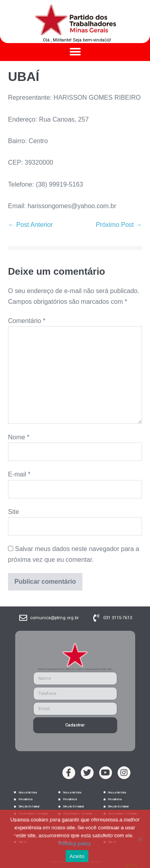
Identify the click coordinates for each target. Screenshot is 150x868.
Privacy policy (75, 843)
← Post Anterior (30, 225)
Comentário (27, 321)
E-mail (19, 474)
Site (14, 512)
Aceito (77, 856)
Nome (19, 437)
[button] (75, 52)
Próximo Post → (119, 225)
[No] (140, 839)
